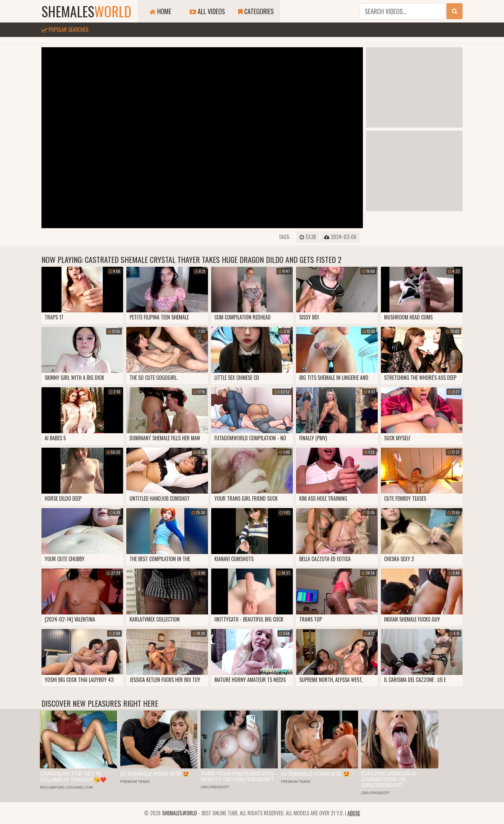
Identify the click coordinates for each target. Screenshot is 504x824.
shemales (86, 11)
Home (160, 11)
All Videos (207, 11)
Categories (256, 11)
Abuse (354, 813)
